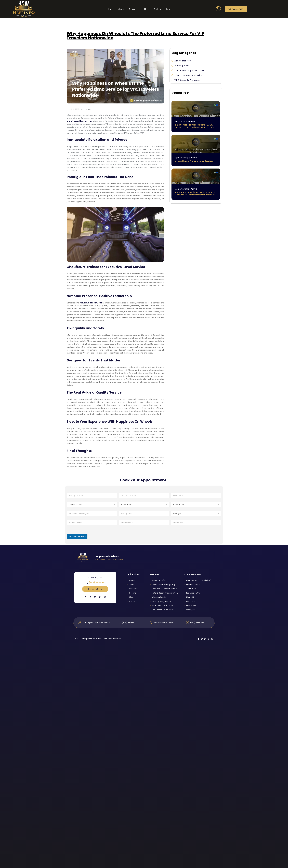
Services (134, 9)
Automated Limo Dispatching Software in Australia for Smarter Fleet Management (195, 193)
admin (89, 109)
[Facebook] (86, 597)
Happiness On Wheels (107, 556)
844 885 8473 (236, 9)
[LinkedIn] (95, 597)
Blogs (169, 9)
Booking (157, 9)
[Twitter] (91, 597)
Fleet (146, 9)
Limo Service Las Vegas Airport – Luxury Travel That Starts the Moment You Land (195, 126)
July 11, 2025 (74, 109)
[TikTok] (100, 597)
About (121, 9)
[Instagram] (105, 597)
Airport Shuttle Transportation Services (194, 161)
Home (110, 9)
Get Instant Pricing (77, 536)
